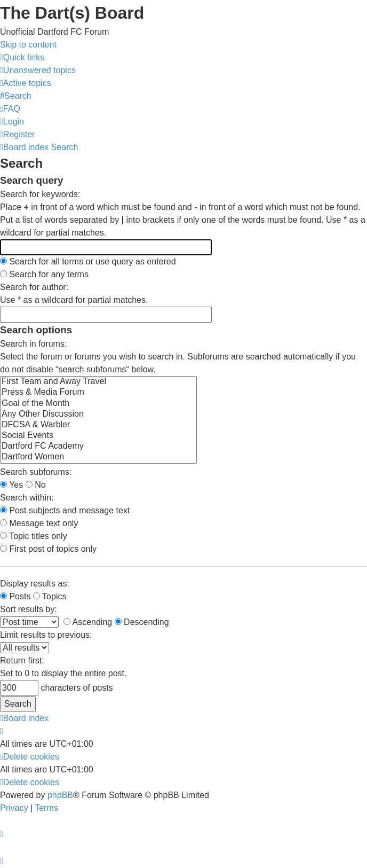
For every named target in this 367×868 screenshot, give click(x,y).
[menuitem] (38, 70)
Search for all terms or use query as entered (88, 261)
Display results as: (35, 584)
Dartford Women (98, 457)
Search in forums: (33, 344)
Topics (50, 596)
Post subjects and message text (65, 510)
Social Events (98, 436)
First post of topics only (48, 549)
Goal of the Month (98, 404)
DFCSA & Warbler (98, 425)
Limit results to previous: (46, 635)
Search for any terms (44, 274)
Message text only (39, 523)
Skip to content (28, 45)
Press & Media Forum (98, 393)
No (36, 485)
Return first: (22, 660)
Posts (15, 596)
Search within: (27, 498)
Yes (11, 485)
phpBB (60, 795)
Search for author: (34, 287)
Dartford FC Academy (98, 447)
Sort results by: (29, 609)
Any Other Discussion (98, 415)
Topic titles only (34, 536)
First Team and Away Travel (98, 382)
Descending (142, 622)
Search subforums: (36, 472)
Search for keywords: (40, 194)
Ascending (88, 622)
